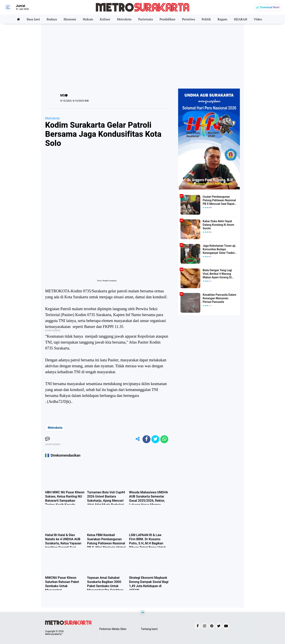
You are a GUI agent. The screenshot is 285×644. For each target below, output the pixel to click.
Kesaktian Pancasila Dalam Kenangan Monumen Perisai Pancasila (220, 298)
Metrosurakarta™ (54, 634)
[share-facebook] (146, 439)
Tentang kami (149, 629)
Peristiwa (189, 19)
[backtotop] (142, 613)
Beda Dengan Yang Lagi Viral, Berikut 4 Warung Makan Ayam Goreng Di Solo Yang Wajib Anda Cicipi (220, 274)
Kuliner (105, 19)
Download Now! (270, 7)
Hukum (88, 19)
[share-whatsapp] (164, 439)
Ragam (223, 19)
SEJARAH (241, 19)
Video (258, 19)
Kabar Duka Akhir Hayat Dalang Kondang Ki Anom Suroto (218, 225)
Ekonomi (70, 19)
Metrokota (124, 19)
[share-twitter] (155, 439)
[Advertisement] (142, 55)
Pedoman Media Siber (113, 629)
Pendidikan (167, 19)
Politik (206, 19)
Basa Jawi (33, 19)
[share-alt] (138, 439)
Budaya (52, 19)
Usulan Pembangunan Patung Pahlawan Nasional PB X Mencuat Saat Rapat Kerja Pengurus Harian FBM (220, 200)
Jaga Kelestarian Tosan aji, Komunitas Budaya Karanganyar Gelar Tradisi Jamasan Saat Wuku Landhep (219, 249)
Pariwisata (145, 19)
